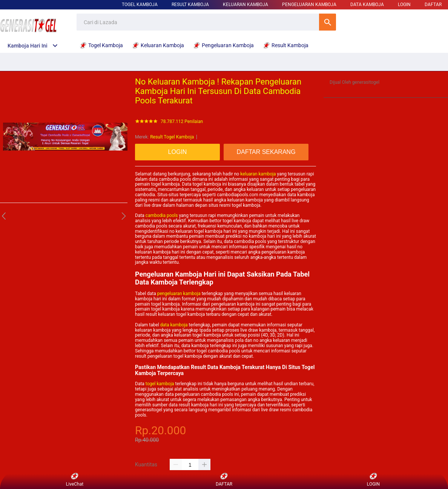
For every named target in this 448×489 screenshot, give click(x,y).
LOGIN (404, 5)
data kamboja (174, 325)
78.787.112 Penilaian (182, 122)
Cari (328, 22)
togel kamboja (160, 384)
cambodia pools (162, 215)
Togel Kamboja (140, 5)
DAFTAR (433, 5)
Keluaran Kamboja (245, 5)
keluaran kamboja (258, 174)
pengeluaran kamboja (179, 294)
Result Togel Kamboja (172, 137)
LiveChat (75, 480)
